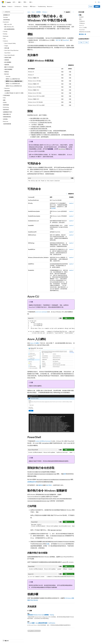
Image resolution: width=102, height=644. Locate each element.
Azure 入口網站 (35, 343)
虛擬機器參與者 (32, 482)
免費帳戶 (97, 6)
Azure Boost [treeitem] (7, 53)
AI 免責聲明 (53, 639)
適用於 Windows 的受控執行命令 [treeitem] (14, 86)
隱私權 (75, 639)
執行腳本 (54, 208)
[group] (51, 327)
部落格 (64, 639)
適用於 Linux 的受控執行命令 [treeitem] (13, 84)
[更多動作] (73, 12)
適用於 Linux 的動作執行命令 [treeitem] (13, 79)
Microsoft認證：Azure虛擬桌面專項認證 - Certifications (41, 623)
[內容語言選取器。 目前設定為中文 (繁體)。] (6, 639)
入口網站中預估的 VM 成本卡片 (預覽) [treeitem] (14, 93)
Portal (91, 6)
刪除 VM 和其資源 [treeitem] (9, 67)
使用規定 (82, 639)
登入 (99, 2)
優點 (80, 15)
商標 (87, 639)
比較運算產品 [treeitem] (7, 20)
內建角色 (40, 485)
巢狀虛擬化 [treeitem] (7, 91)
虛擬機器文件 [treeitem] (7, 15)
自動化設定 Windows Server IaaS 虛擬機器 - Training (41, 615)
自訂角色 (49, 485)
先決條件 (81, 17)
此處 (48, 544)
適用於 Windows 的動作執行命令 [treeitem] (14, 81)
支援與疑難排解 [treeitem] (7, 124)
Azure (33, 12)
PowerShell (66, 40)
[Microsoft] (3, 2)
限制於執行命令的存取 (85, 32)
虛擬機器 (38, 12)
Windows (45, 12)
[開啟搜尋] (96, 2)
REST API (58, 40)
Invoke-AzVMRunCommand (43, 441)
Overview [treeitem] (5, 17)
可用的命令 (82, 21)
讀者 (65, 474)
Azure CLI (82, 25)
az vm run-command (41, 312)
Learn (29, 12)
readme (71, 203)
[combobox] (13, 12)
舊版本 (59, 639)
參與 (70, 639)
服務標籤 (50, 149)
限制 (80, 19)
